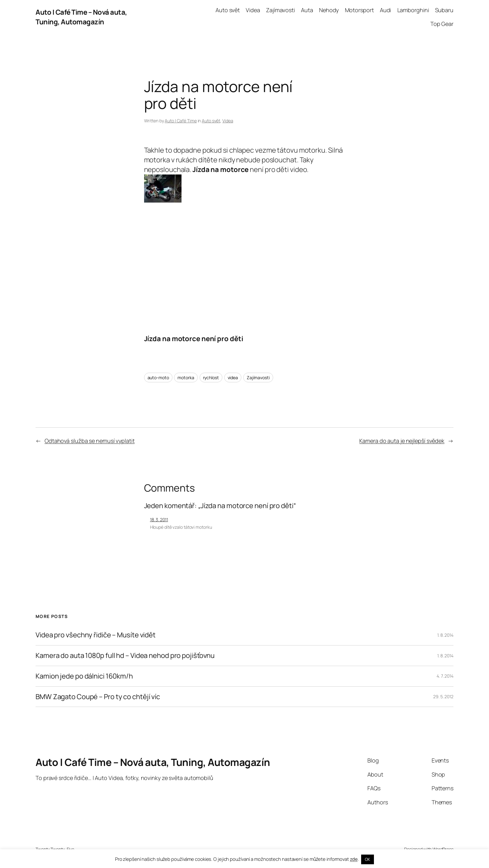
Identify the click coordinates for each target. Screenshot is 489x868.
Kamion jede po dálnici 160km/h (84, 676)
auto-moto (158, 378)
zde (354, 859)
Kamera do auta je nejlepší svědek (402, 441)
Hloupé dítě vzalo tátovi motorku (181, 527)
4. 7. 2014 (445, 676)
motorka (186, 378)
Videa (228, 121)
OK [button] (368, 859)
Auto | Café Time (181, 121)
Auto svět (211, 121)
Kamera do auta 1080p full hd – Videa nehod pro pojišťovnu (125, 656)
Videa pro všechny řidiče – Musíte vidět (96, 635)
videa (233, 378)
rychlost (211, 378)
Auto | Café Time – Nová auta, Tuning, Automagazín (81, 17)
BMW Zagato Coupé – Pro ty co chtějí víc (98, 697)
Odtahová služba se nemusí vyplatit (90, 441)
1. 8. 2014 (445, 635)
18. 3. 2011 (159, 520)
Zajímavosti (258, 378)
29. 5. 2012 (443, 696)
